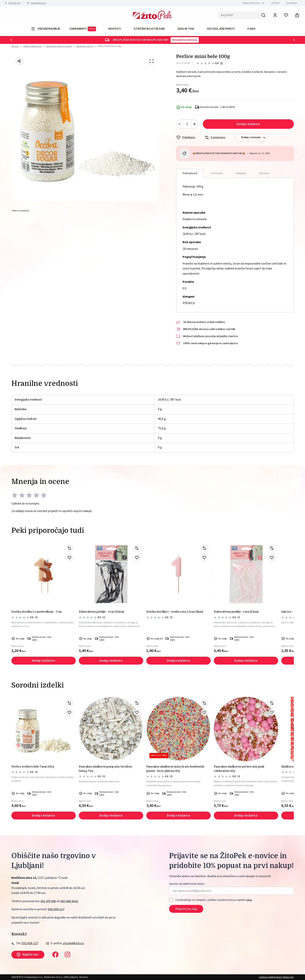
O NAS (251, 29)
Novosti (115, 29)
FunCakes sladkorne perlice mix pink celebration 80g (239, 769)
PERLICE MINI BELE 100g (109, 46)
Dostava (264, 173)
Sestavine (217, 173)
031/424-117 (15, 3)
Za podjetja (291, 3)
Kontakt (275, 3)
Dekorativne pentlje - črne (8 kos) (101, 612)
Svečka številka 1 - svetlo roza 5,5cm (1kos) (175, 612)
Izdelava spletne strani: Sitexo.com (276, 977)
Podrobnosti (190, 173)
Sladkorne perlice (85, 46)
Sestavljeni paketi (221, 29)
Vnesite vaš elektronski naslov (187, 884)
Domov (15, 46)
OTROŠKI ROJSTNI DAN (149, 29)
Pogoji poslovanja (251, 3)
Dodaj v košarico (248, 124)
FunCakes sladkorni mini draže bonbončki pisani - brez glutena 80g (175, 769)
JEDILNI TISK (186, 29)
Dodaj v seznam (255, 137)
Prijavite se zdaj (186, 909)
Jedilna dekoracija (32, 46)
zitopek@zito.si (38, 3)
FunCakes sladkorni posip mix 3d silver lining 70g (106, 769)
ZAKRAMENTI (83, 29)
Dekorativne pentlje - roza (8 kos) (236, 612)
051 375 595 (48, 901)
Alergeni (241, 173)
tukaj (249, 900)
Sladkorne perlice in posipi (59, 46)
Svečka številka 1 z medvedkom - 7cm (37, 612)
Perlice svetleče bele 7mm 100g (33, 767)
